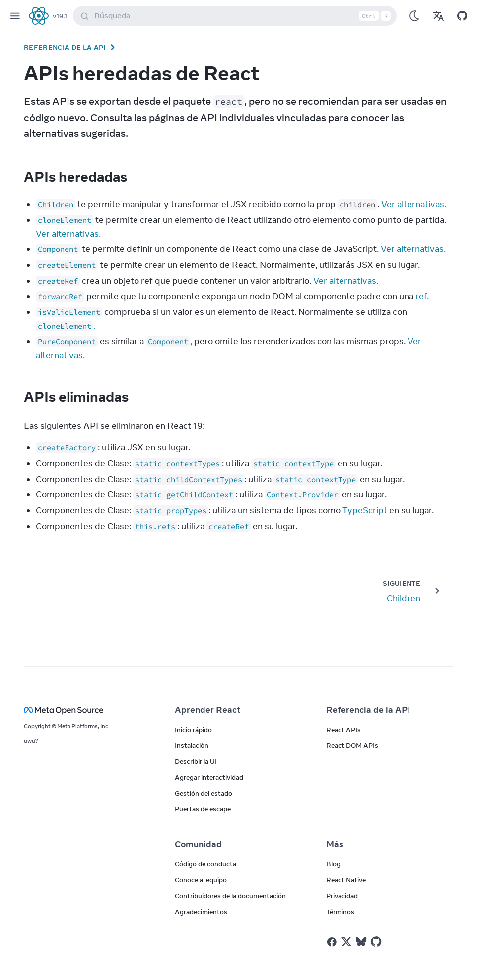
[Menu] (15, 16)
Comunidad (198, 844)
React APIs (343, 730)
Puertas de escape (203, 809)
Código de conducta (205, 864)
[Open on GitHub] (462, 16)
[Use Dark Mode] (414, 16)
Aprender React (208, 710)
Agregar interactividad (209, 777)
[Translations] (438, 16)
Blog (333, 864)
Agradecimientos (201, 912)
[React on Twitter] (346, 942)
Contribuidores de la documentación (230, 896)
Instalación (192, 745)
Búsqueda (237, 16)
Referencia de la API (65, 47)
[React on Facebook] (332, 942)
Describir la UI (196, 761)
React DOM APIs (352, 745)
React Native (346, 880)
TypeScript (365, 510)
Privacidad (342, 896)
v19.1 (60, 16)
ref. (422, 296)
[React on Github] (377, 942)
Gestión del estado (204, 793)
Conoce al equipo (201, 880)
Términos (340, 912)
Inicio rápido (193, 730)
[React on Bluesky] (361, 942)
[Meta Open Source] (87, 710)
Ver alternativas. (414, 204)
